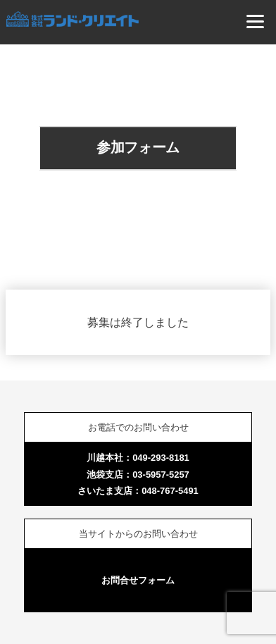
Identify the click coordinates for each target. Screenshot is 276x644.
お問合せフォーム (138, 580)
